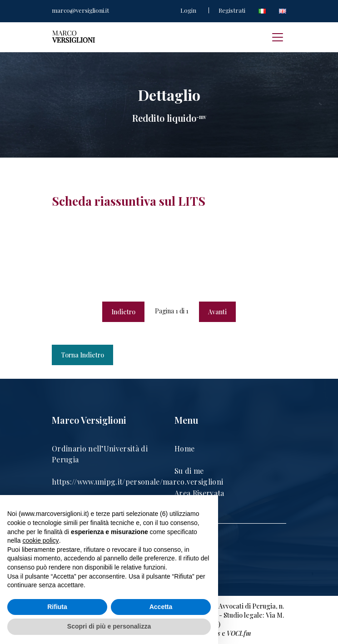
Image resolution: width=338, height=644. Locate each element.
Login (188, 10)
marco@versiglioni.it (80, 10)
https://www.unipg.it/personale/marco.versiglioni (137, 482)
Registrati (232, 10)
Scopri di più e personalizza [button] (109, 626)
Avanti (217, 312)
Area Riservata (199, 493)
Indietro (123, 312)
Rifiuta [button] (57, 607)
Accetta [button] (161, 607)
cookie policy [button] (40, 540)
